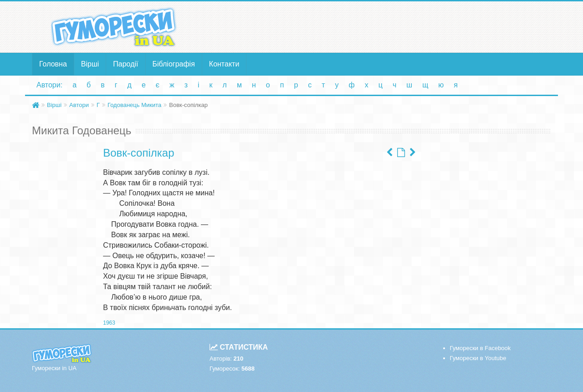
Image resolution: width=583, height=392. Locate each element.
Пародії (125, 64)
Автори (79, 105)
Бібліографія (174, 64)
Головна (53, 64)
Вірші (90, 64)
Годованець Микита (134, 105)
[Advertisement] (380, 26)
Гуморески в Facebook (481, 348)
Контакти (224, 64)
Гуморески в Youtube (478, 358)
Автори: (49, 85)
